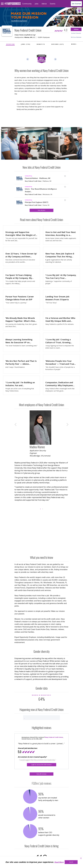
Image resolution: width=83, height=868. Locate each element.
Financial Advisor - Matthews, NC (38, 178)
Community (27, 4)
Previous (28, 59)
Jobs (37, 4)
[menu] (3, 2)
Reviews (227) (58, 44)
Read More (59, 862)
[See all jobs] (41, 210)
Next (55, 59)
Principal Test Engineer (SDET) (36, 202)
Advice (44, 4)
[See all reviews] (41, 774)
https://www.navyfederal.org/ (25, 35)
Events (53, 4)
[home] (12, 5)
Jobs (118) (26, 44)
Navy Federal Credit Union (33, 181)
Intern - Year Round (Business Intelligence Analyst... (41, 190)
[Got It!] (71, 862)
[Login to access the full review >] (42, 765)
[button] (76, 29)
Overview (10, 44)
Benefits (41, 44)
